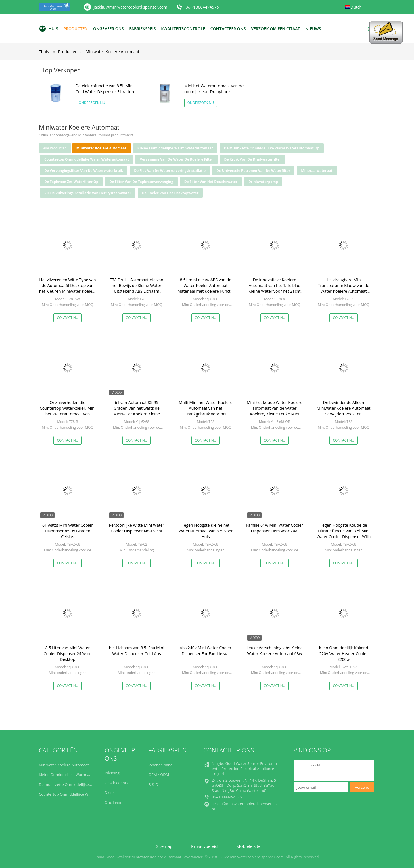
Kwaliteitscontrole (183, 29)
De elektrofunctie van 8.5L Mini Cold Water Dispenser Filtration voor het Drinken (105, 92)
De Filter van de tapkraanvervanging (141, 182)
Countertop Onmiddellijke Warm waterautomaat (87, 159)
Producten (76, 29)
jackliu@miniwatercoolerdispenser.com (131, 7)
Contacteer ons (228, 29)
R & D (154, 784)
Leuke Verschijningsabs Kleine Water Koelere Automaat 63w (274, 651)
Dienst (110, 792)
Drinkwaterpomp (263, 182)
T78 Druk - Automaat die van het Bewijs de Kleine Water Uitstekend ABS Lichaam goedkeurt (137, 288)
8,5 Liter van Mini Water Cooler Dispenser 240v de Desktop (68, 654)
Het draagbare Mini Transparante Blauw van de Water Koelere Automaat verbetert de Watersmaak (344, 288)
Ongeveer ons (109, 29)
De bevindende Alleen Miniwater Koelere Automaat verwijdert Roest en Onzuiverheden (344, 411)
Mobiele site (249, 846)
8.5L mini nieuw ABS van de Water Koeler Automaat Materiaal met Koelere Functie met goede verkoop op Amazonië (206, 291)
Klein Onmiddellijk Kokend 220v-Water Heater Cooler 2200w (343, 654)
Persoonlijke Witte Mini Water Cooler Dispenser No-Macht (137, 528)
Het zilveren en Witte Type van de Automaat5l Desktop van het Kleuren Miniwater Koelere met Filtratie (68, 288)
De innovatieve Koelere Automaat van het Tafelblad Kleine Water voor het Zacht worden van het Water (275, 288)
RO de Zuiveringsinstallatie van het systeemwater (88, 193)
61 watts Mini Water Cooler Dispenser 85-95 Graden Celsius (68, 531)
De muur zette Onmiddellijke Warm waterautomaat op (272, 148)
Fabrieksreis (142, 29)
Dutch (356, 7)
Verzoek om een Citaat (275, 29)
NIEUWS (313, 29)
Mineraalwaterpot (317, 171)
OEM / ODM (159, 775)
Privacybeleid (204, 846)
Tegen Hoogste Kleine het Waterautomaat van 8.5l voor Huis (206, 531)
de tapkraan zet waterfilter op (71, 182)
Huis (48, 29)
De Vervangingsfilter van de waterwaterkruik (84, 171)
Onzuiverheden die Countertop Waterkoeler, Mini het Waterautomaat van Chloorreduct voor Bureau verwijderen (68, 414)
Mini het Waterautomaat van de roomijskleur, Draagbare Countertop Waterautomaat (214, 92)
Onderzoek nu (92, 103)
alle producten (55, 148)
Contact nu (67, 318)
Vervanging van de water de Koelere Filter (176, 159)
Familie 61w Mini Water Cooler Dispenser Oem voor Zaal (275, 528)
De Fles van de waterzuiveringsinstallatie (170, 171)
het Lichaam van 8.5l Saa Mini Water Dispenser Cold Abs (137, 651)
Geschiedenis (116, 783)
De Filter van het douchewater (211, 182)
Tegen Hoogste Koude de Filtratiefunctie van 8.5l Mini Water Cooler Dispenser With (344, 531)
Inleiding (112, 773)
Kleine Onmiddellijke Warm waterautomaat (175, 148)
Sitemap (164, 846)
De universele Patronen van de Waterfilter (253, 171)
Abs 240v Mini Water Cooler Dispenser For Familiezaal (206, 651)
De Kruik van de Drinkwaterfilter (253, 159)
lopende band (161, 765)
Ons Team (113, 802)
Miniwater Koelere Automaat (113, 52)
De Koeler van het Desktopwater (170, 193)
